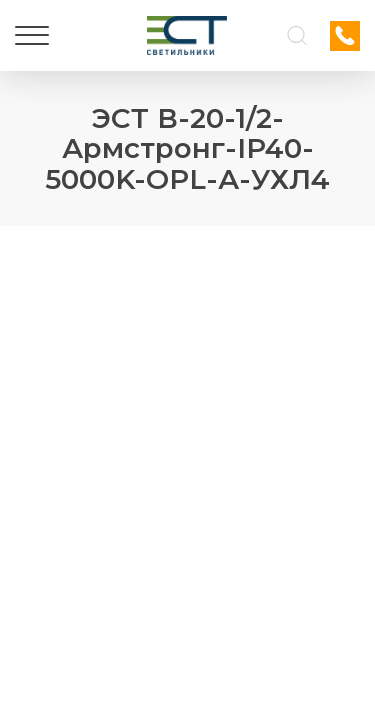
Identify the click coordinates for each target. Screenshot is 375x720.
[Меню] (32, 36)
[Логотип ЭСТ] (187, 35)
